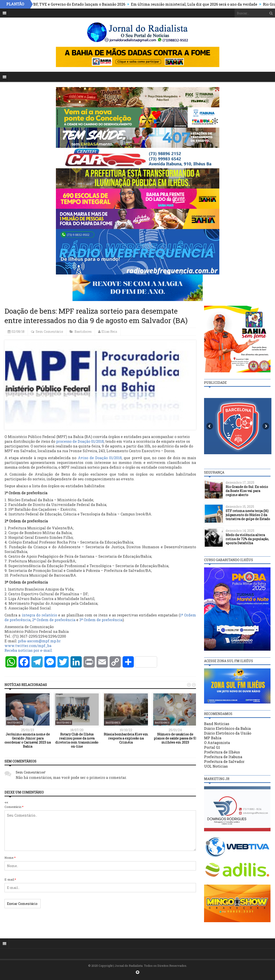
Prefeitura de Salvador (224, 761)
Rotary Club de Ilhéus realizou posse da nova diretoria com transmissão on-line (77, 740)
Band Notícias (217, 724)
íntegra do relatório (40, 615)
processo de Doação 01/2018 (80, 441)
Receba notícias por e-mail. (29, 650)
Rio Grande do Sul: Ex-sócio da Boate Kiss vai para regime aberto (247, 491)
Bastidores (83, 332)
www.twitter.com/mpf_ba (28, 646)
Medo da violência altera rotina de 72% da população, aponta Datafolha (247, 539)
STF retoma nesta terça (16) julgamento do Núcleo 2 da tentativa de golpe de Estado (248, 515)
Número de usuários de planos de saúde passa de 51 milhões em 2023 (175, 738)
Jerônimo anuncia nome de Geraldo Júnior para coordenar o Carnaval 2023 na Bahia (28, 740)
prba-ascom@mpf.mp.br (39, 641)
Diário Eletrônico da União (228, 733)
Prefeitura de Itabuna (223, 757)
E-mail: (10, 879)
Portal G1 (212, 747)
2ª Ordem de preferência (54, 620)
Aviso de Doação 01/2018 (100, 458)
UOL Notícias (216, 766)
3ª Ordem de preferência (101, 620)
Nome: (10, 858)
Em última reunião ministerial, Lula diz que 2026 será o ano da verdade (197, 4)
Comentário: (14, 807)
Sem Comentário (49, 332)
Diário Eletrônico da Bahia (227, 728)
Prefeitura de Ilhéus (222, 752)
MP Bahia (213, 738)
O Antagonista (217, 743)
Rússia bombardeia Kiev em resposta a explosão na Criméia (126, 738)
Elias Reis (109, 332)
